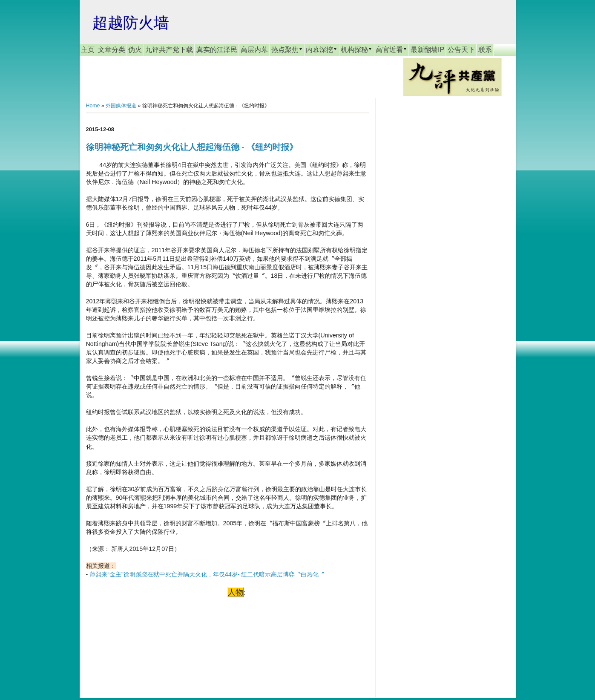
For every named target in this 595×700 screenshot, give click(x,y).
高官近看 (391, 49)
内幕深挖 (322, 49)
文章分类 (112, 50)
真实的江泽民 (217, 50)
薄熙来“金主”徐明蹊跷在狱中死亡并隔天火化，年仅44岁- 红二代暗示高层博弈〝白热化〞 (207, 574)
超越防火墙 (131, 23)
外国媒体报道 (121, 106)
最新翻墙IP (427, 50)
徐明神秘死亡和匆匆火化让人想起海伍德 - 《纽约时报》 (192, 147)
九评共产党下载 (169, 50)
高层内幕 (254, 50)
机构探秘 (356, 49)
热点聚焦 (287, 49)
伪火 (135, 50)
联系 (485, 50)
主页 (88, 50)
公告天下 (461, 50)
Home (93, 106)
